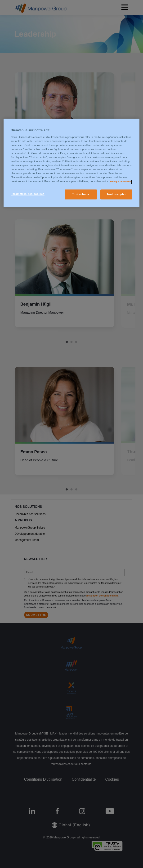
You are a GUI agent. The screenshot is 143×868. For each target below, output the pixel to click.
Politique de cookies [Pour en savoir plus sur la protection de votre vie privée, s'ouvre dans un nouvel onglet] (121, 182)
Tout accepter (116, 194)
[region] (71, 163)
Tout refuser (81, 194)
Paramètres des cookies (28, 194)
